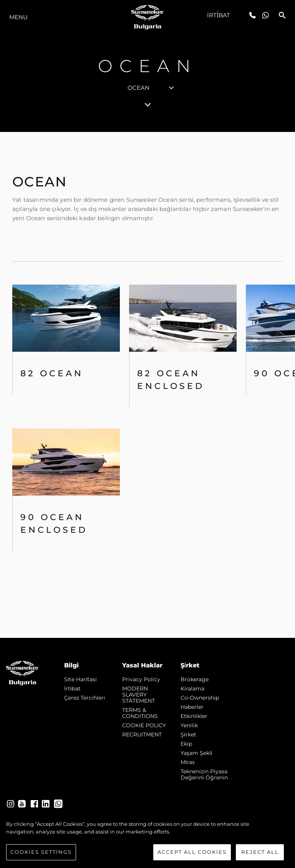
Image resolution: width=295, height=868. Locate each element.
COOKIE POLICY (144, 725)
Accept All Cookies (192, 852)
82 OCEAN (52, 373)
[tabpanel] (147, 385)
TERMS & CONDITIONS (140, 713)
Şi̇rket (188, 735)
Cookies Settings (41, 852)
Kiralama (192, 688)
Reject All (260, 852)
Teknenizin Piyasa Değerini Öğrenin (204, 774)
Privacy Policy (141, 679)
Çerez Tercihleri (85, 698)
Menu (18, 17)
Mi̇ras (188, 762)
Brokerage (195, 679)
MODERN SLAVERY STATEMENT (138, 695)
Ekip (186, 744)
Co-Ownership (200, 698)
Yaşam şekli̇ (196, 753)
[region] (147, 840)
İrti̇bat (219, 15)
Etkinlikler (194, 716)
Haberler (192, 707)
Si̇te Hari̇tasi (80, 679)
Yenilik (189, 725)
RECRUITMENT (142, 735)
